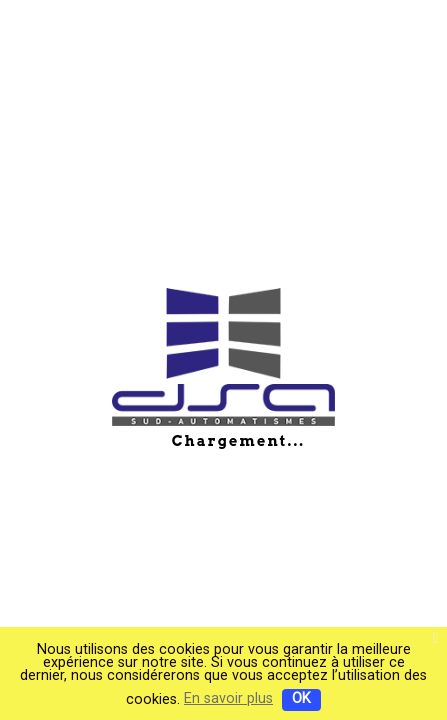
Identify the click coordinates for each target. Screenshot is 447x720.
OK (301, 698)
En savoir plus (228, 698)
